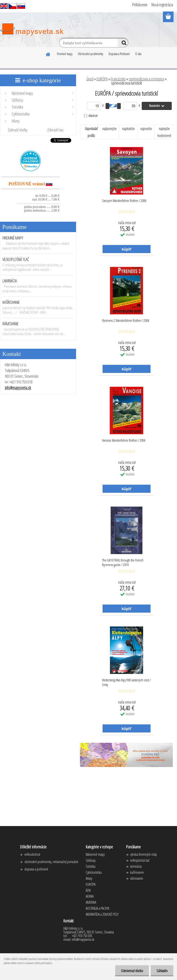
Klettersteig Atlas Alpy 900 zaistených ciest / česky (126, 682)
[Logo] (32, 30)
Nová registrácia (162, 5)
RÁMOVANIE (11, 324)
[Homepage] (48, 54)
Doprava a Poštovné (119, 54)
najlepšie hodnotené (164, 132)
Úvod (90, 79)
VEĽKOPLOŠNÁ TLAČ (16, 259)
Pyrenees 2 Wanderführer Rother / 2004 (126, 320)
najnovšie (146, 129)
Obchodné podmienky (90, 54)
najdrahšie (128, 129)
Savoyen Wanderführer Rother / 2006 (124, 201)
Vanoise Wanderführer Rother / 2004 (124, 440)
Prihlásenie (140, 5)
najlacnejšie (109, 129)
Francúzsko (118, 79)
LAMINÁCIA (10, 281)
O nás (138, 54)
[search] (123, 44)
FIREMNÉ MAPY (13, 238)
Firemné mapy (65, 54)
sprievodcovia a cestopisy (146, 79)
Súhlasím (162, 971)
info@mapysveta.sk (18, 388)
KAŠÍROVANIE (11, 302)
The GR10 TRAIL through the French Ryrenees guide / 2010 (123, 562)
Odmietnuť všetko (132, 971)
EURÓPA (102, 79)
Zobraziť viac (55, 130)
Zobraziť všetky (18, 130)
